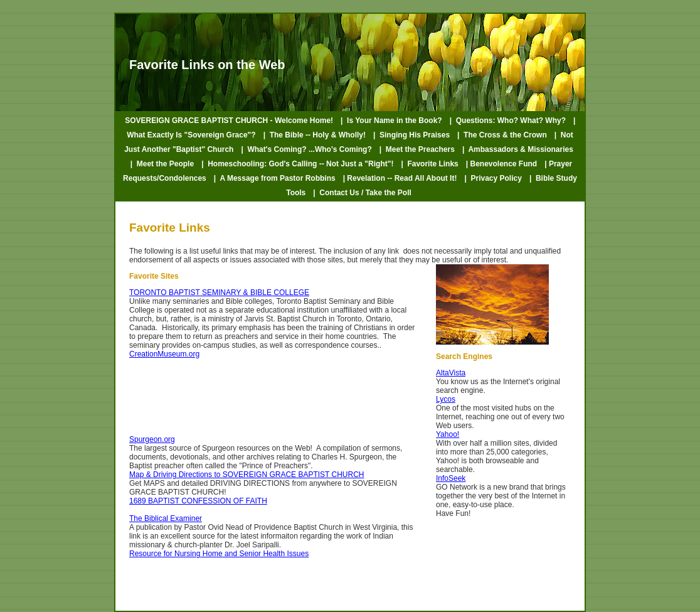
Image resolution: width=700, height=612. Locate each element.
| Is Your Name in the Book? (391, 121)
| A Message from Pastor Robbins (275, 178)
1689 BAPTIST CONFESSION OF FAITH (198, 501)
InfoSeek (451, 478)
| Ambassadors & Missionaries (518, 149)
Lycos (446, 399)
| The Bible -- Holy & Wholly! (315, 135)
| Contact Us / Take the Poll (362, 193)
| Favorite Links (429, 164)
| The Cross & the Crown (502, 135)
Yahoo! (448, 434)
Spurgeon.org (152, 439)
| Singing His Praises (411, 135)
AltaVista (451, 373)
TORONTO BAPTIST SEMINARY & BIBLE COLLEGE (219, 293)
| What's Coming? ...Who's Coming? (306, 149)
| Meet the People (162, 164)
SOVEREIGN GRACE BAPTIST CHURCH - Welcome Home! (229, 121)
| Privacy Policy (493, 178)
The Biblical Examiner (166, 518)
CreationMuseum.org (164, 354)
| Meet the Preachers (417, 149)
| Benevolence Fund (501, 164)
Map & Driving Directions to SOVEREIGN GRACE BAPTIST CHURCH (247, 475)
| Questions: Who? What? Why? (508, 121)
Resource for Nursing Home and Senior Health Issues (219, 554)
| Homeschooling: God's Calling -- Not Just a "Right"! (297, 164)
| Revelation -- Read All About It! (400, 178)
